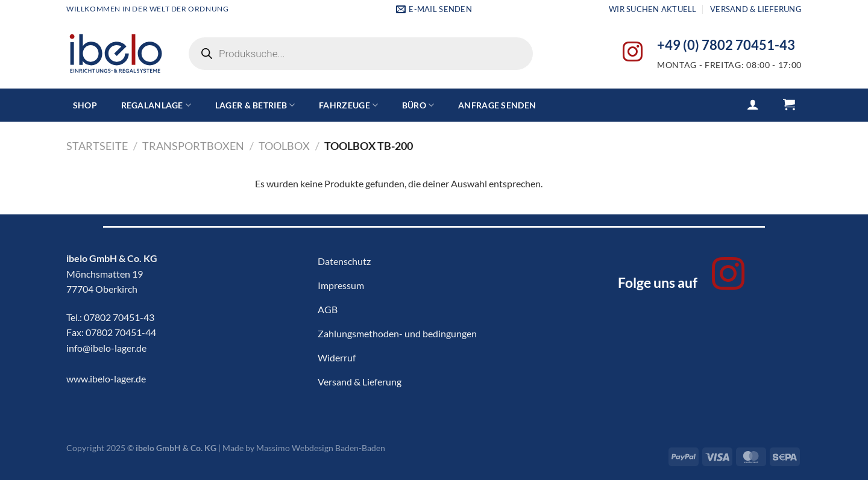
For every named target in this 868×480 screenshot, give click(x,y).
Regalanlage (156, 105)
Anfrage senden (497, 105)
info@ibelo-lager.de (106, 348)
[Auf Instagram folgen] (633, 53)
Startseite (97, 146)
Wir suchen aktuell (653, 9)
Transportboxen (193, 146)
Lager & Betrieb (255, 105)
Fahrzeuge (348, 105)
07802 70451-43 (119, 317)
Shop (85, 105)
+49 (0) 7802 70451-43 (726, 45)
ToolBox (284, 146)
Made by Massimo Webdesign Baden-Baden (304, 448)
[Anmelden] (753, 104)
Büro (418, 105)
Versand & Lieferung (756, 9)
